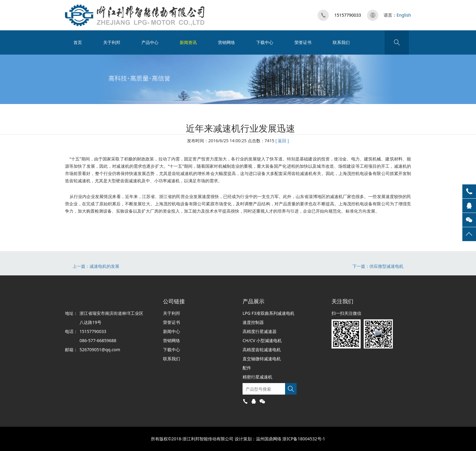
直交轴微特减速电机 (262, 359)
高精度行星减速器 (260, 331)
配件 (247, 368)
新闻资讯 (188, 42)
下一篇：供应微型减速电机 (378, 266)
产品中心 (150, 42)
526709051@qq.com (100, 350)
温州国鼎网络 (269, 439)
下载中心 (265, 42)
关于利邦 (112, 42)
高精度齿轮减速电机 (262, 350)
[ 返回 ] (282, 141)
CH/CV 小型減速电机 (262, 340)
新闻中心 (172, 331)
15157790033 (348, 15)
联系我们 (341, 42)
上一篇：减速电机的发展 (96, 266)
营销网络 (226, 42)
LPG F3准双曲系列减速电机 (269, 313)
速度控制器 (253, 322)
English (404, 15)
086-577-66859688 (98, 340)
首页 (78, 42)
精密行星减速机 (257, 377)
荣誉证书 (303, 42)
